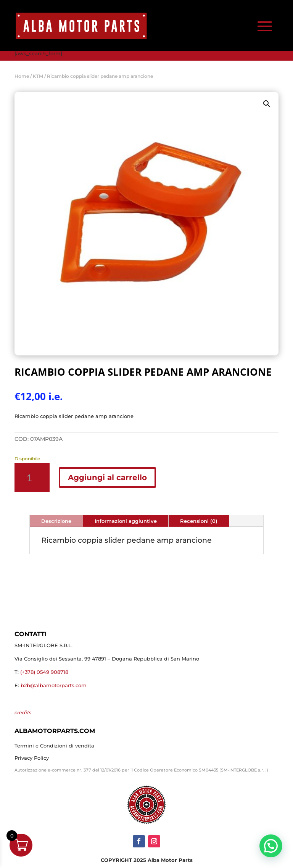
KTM (38, 76)
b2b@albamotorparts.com (54, 685)
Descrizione (56, 521)
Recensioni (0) (199, 521)
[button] (267, 104)
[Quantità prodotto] (32, 477)
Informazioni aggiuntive (126, 521)
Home (22, 76)
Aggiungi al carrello (107, 477)
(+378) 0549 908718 (44, 672)
